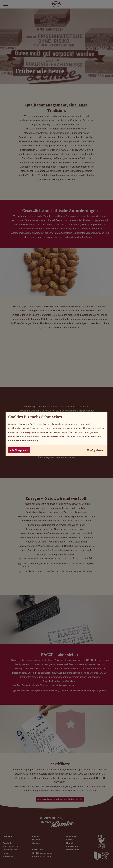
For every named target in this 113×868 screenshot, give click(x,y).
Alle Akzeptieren (19, 450)
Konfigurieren (95, 450)
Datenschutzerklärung (27, 440)
